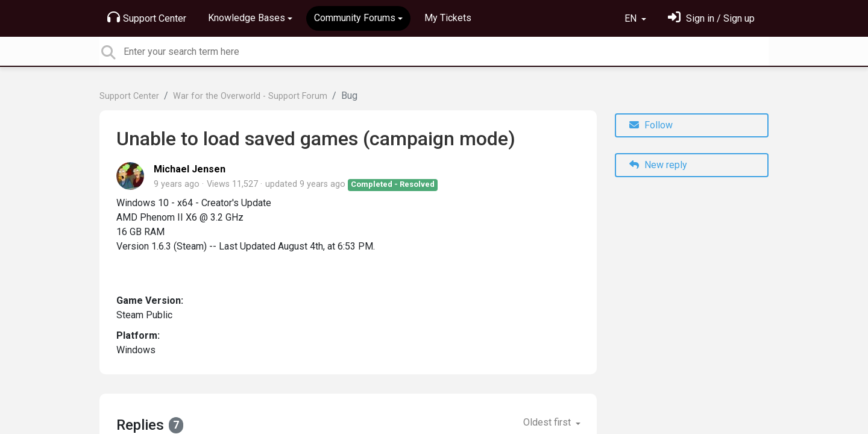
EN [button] (632, 18)
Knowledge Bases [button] (247, 18)
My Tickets (448, 18)
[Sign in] (711, 18)
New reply (658, 165)
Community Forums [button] (355, 18)
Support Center (147, 17)
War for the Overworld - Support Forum (250, 96)
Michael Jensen (190, 169)
